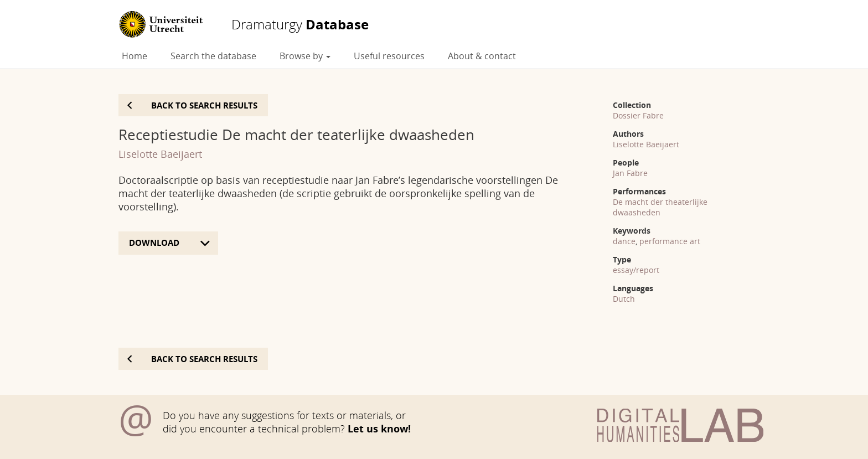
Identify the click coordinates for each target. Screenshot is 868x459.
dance (624, 241)
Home (135, 56)
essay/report (636, 270)
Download (155, 243)
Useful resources (389, 56)
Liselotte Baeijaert (160, 154)
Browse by (305, 56)
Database (300, 24)
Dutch (624, 299)
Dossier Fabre (638, 115)
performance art (670, 241)
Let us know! (379, 429)
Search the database (213, 56)
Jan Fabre (630, 173)
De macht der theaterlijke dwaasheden (660, 207)
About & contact (482, 56)
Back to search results (204, 105)
